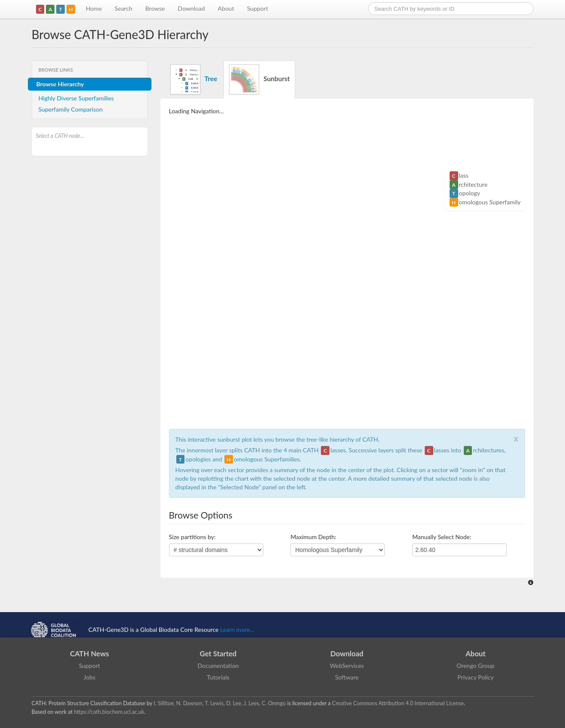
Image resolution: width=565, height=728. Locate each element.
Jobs (90, 677)
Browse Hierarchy (60, 84)
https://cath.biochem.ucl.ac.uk (109, 712)
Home (94, 8)
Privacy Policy (475, 677)
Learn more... (237, 629)
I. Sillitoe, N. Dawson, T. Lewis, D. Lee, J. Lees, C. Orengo (220, 703)
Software (347, 677)
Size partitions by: (192, 537)
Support (258, 8)
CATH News (89, 654)
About (226, 8)
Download (191, 8)
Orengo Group (475, 666)
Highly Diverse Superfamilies (76, 98)
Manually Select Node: (442, 537)
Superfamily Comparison (71, 109)
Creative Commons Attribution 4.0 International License (398, 703)
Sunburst (259, 79)
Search (123, 8)
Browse (155, 8)
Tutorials (218, 677)
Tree (194, 79)
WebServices (347, 666)
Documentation (218, 666)
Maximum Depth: (313, 537)
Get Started (218, 654)
